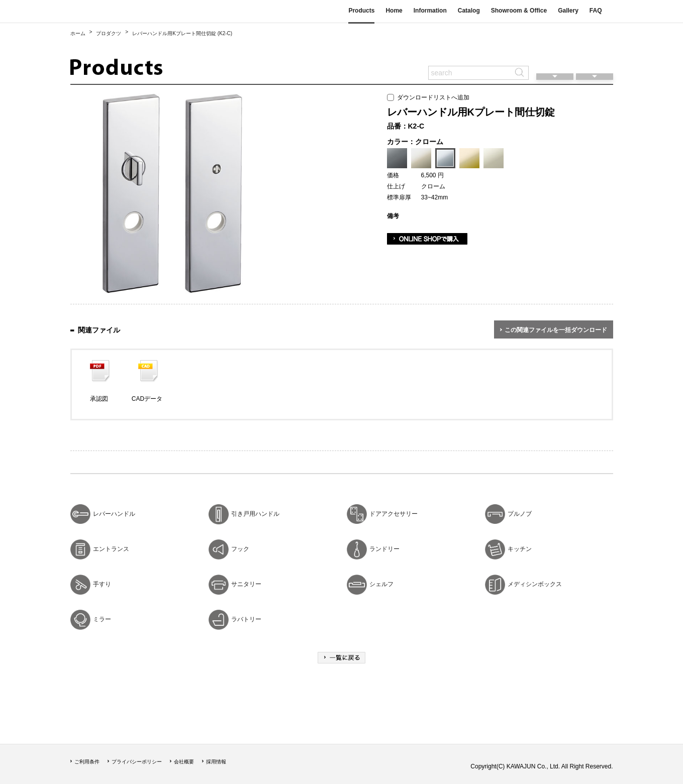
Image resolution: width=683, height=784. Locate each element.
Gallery (568, 11)
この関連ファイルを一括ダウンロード (556, 330)
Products (361, 11)
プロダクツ (109, 33)
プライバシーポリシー (137, 762)
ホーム (78, 33)
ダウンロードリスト (595, 58)
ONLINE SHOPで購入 (427, 239)
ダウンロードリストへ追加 (428, 97)
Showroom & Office (519, 11)
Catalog (469, 11)
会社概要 (184, 762)
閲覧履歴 (555, 58)
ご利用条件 (87, 762)
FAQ (596, 11)
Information (430, 11)
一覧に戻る (341, 658)
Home (394, 11)
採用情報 (216, 762)
